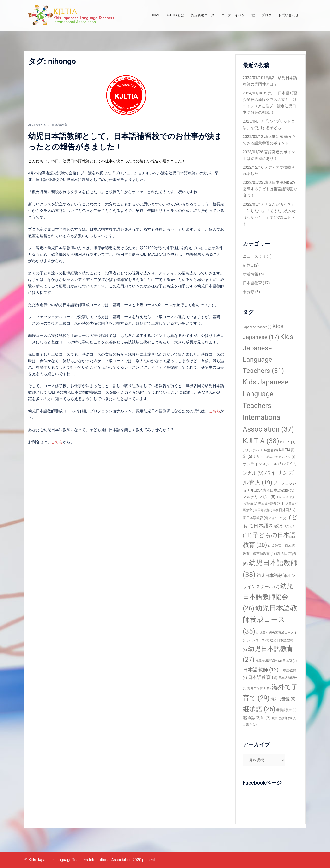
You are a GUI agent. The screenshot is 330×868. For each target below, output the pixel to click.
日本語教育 (59, 125)
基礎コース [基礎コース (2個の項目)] (278, 518)
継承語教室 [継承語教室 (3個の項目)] (286, 710)
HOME (155, 15)
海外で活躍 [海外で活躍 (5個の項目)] (283, 699)
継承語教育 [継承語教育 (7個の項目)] (257, 718)
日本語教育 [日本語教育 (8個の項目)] (263, 677)
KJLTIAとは (176, 15)
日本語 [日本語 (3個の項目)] (290, 661)
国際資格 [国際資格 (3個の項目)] (266, 510)
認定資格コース (203, 15)
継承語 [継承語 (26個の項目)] (259, 709)
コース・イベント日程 (238, 15)
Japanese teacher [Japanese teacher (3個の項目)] (257, 327)
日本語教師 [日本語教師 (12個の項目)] (261, 670)
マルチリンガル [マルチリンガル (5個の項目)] (259, 497)
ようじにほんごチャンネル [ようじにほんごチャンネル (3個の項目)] (274, 457)
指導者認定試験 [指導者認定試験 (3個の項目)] (269, 661)
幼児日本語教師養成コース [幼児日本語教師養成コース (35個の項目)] (270, 620)
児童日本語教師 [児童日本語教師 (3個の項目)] (271, 504)
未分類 (249, 292)
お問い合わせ (288, 15)
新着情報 (251, 274)
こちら (214, 411)
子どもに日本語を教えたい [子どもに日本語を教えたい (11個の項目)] (270, 526)
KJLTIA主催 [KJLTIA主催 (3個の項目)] (268, 450)
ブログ (267, 15)
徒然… (248, 265)
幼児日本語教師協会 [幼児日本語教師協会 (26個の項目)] (268, 597)
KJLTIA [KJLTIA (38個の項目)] (261, 441)
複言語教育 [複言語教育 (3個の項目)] (282, 718)
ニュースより (254, 256)
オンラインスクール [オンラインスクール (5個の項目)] (263, 464)
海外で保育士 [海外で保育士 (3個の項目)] (259, 688)
